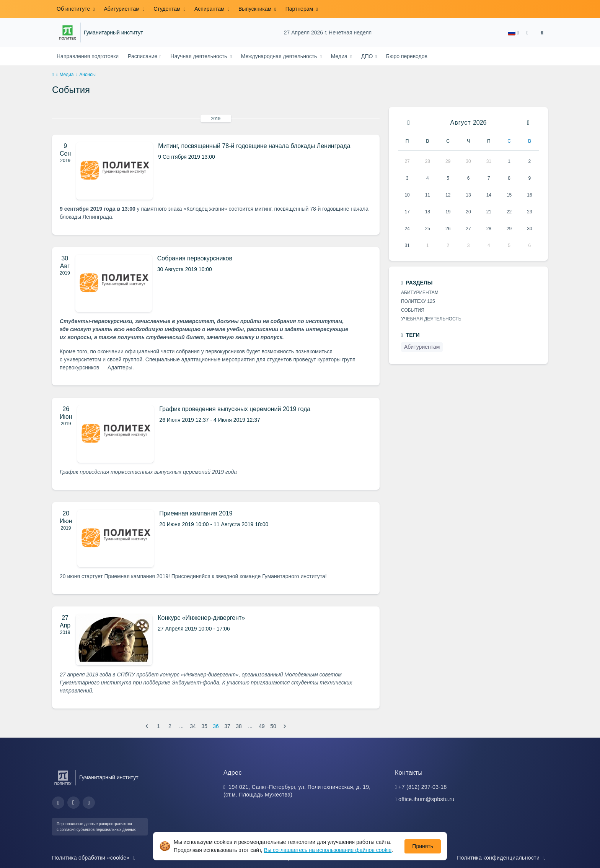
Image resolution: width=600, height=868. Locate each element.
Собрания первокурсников (195, 258)
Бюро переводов (407, 56)
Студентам (168, 9)
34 (193, 726)
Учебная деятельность (431, 319)
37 (227, 726)
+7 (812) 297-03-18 (423, 787)
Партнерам (300, 9)
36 (216, 726)
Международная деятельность (280, 56)
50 (273, 726)
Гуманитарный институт (113, 33)
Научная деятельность (200, 56)
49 (262, 726)
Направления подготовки (88, 56)
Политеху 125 (418, 301)
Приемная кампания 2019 (196, 513)
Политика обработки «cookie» (95, 858)
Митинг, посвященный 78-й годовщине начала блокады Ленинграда (254, 146)
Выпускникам (256, 9)
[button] (513, 33)
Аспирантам (210, 9)
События (413, 310)
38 (239, 726)
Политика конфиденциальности (502, 858)
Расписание (143, 56)
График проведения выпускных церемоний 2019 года (235, 409)
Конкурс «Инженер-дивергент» (201, 618)
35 (204, 726)
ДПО (368, 56)
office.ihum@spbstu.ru (426, 799)
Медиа (340, 56)
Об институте (74, 9)
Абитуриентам (122, 9)
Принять (423, 846)
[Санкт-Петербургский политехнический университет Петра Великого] (68, 33)
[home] (53, 75)
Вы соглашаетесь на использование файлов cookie (328, 850)
